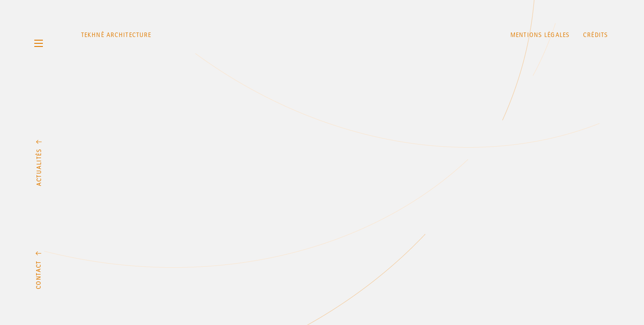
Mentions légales (540, 35)
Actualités (39, 163)
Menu (38, 43)
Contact (39, 270)
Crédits (595, 35)
